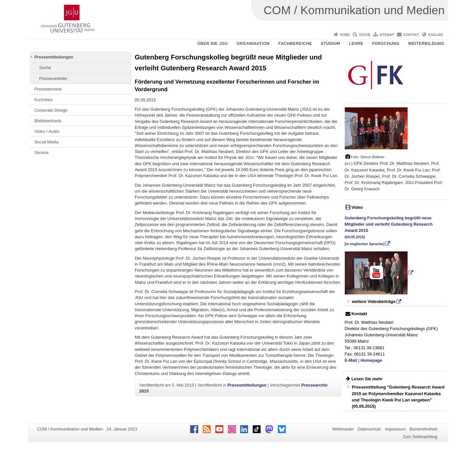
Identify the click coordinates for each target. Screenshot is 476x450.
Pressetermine (48, 89)
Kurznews (44, 100)
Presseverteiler (53, 78)
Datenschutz (369, 429)
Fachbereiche (295, 44)
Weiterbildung (426, 44)
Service (41, 152)
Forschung (386, 44)
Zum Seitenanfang (420, 437)
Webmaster (343, 429)
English (436, 35)
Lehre (356, 44)
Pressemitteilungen (54, 57)
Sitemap (387, 35)
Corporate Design (51, 110)
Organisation (253, 44)
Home (345, 35)
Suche (365, 35)
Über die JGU (213, 44)
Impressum (395, 429)
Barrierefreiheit (423, 429)
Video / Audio (47, 131)
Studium (330, 44)
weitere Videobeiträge (374, 301)
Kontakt (411, 35)
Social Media (46, 142)
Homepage (371, 360)
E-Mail (351, 360)
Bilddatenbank (48, 121)
